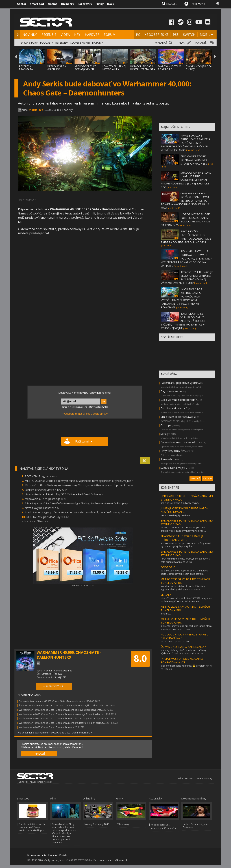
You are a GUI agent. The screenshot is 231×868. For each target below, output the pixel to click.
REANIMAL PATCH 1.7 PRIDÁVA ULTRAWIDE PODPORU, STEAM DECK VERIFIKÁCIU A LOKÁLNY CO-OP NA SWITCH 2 (186, 258)
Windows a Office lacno (83, 585)
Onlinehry (67, 4)
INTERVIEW (62, 43)
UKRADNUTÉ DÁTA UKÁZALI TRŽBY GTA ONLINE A (143, 69)
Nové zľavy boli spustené (43, 508)
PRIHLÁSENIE (199, 4)
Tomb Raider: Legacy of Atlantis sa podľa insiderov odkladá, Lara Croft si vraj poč (78, 512)
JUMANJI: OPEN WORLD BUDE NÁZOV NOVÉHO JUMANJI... (184, 510)
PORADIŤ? (201, 43)
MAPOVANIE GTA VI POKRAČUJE (170, 68)
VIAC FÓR (207, 479)
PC (138, 35)
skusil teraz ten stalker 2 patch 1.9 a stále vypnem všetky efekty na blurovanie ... (183, 588)
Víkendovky (123, 824)
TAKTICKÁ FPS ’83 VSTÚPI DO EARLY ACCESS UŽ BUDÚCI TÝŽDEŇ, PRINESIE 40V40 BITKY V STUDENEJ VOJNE (183, 321)
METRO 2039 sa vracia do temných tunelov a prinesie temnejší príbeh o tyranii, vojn (80, 481)
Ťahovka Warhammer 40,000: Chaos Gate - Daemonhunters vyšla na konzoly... (62, 705)
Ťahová (58, 674)
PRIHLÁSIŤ (39, 754)
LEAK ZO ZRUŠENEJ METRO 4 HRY (114, 68)
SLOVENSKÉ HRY (80, 43)
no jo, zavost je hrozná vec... (176, 641)
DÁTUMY (97, 43)
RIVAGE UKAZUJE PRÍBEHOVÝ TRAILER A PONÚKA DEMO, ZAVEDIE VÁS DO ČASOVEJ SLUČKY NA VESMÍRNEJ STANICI (185, 143)
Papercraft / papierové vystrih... (180, 383)
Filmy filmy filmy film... (174, 451)
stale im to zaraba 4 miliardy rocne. (180, 503)
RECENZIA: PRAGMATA (26, 68)
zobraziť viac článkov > (35, 521)
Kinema (52, 4)
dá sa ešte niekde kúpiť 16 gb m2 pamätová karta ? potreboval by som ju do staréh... (184, 572)
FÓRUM (110, 35)
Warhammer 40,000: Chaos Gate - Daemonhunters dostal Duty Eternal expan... (62, 718)
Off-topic (166, 425)
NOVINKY (30, 35)
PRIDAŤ (181, 43)
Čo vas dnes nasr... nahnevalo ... (180, 442)
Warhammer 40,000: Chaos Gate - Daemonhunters (46, 727)
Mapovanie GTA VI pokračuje (45, 499)
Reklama (53, 855)
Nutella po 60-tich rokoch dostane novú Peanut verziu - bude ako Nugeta (32, 827)
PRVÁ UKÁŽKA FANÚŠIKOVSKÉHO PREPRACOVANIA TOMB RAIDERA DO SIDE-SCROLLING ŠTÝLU (186, 237)
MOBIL (205, 35)
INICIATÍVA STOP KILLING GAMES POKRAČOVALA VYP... (182, 660)
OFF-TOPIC (168, 567)
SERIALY (166, 595)
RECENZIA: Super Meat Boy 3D (48, 517)
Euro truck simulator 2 (174, 408)
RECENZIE (49, 35)
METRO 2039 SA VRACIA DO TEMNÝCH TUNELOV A (59, 71)
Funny (100, 4)
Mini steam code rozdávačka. (178, 417)
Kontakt (63, 855)
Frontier (48, 671)
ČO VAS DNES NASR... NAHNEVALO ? (183, 647)
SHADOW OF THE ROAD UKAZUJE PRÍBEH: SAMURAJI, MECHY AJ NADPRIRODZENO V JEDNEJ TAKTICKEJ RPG (186, 180)
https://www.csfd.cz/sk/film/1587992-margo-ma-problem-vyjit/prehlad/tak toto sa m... (187, 600)
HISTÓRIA (32, 43)
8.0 (140, 658)
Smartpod (37, 4)
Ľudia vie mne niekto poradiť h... (180, 400)
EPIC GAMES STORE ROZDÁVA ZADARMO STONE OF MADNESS (194, 160)
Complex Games (63, 671)
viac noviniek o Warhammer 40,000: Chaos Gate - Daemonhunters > (55, 733)
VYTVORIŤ (195, 479)
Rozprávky (85, 4)
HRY (77, 35)
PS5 (176, 35)
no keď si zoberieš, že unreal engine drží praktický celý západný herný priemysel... (183, 529)
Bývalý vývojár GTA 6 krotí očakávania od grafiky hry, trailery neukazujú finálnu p (77, 503)
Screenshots (168, 459)
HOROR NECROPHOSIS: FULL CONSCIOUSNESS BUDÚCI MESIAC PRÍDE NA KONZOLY (186, 220)
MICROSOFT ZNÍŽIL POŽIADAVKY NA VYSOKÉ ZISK (86, 69)
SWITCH (189, 35)
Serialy (164, 434)
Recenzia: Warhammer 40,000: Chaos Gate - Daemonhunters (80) (54, 701)
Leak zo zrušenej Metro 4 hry (46, 490)
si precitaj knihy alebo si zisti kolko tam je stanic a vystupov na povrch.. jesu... (187, 627)
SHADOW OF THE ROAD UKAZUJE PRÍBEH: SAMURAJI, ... (182, 538)
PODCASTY (47, 43)
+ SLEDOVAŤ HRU (54, 686)
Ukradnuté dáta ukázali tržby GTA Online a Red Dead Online (64, 494)
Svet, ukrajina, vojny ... (174, 468)
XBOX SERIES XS (156, 35)
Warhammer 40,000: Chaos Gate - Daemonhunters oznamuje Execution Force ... (62, 714)
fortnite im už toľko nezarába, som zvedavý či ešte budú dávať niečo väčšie (185, 560)
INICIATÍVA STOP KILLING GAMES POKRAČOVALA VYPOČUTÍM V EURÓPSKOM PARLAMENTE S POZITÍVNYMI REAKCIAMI (181, 298)
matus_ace (36, 110)
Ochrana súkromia (37, 855)
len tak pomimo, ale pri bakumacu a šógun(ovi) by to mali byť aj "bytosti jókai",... (186, 545)
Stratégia (46, 674)
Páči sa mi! (85, 441)
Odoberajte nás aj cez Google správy (86, 414)
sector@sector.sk (118, 860)
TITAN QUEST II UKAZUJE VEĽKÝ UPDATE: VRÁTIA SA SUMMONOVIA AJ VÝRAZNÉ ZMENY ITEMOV (187, 277)
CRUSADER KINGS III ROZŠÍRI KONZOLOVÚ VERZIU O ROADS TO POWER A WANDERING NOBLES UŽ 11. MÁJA (185, 201)
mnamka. (166, 614)
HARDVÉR (92, 35)
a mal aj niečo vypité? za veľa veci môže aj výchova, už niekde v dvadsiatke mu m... (183, 652)
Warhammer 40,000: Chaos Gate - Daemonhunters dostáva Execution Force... (61, 710)
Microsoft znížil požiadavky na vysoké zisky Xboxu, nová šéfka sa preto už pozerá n (79, 485)
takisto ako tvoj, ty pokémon (176, 515)
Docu (111, 4)
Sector (22, 4)
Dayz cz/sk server (172, 391)
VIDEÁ (65, 35)
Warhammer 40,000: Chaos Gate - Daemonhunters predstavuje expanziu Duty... (62, 723)
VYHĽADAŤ (161, 43)
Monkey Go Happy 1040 (97, 824)
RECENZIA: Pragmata (41, 476)
